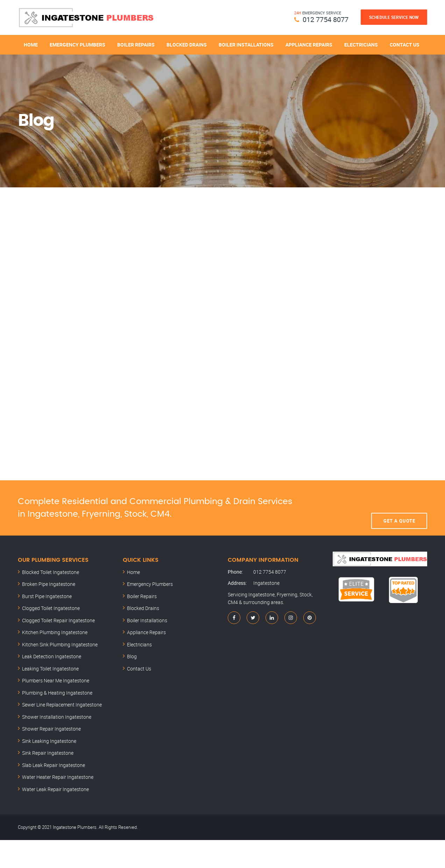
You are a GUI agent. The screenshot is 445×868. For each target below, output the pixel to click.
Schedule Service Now (394, 17)
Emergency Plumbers (77, 45)
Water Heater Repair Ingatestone (58, 777)
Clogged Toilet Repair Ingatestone (58, 620)
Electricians (361, 45)
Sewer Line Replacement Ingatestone (62, 705)
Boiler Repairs (136, 45)
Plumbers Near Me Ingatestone (56, 680)
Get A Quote (399, 508)
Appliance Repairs (309, 45)
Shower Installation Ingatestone (57, 717)
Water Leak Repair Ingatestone (55, 789)
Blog (132, 656)
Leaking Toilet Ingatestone (50, 669)
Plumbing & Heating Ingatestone (57, 693)
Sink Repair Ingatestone (48, 753)
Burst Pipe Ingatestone (47, 596)
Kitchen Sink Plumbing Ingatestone (60, 644)
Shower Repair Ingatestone (51, 729)
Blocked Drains (187, 45)
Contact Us (405, 45)
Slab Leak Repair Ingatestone (54, 765)
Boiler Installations (246, 45)
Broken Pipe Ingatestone (49, 584)
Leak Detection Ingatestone (52, 656)
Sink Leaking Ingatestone (49, 741)
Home (31, 45)
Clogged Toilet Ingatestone (51, 608)
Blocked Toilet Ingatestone (51, 572)
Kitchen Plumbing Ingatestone (55, 632)
